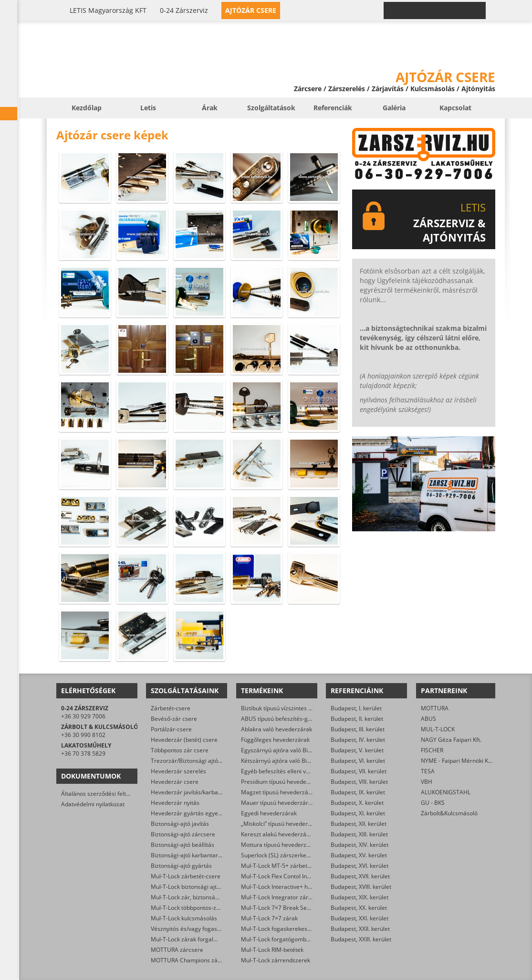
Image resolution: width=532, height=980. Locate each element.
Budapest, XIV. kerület (360, 845)
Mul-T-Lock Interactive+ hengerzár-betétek (297, 887)
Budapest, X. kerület (357, 803)
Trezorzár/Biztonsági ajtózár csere (197, 761)
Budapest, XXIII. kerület (361, 939)
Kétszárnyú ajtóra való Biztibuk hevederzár (298, 761)
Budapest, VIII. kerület (359, 782)
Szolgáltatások (271, 108)
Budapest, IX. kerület (358, 792)
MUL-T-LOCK (438, 729)
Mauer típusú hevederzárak (278, 803)
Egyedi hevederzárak (269, 813)
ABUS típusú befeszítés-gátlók (281, 719)
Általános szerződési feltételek (102, 794)
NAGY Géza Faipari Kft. (451, 740)
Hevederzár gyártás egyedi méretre (198, 813)
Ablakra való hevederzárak (276, 729)
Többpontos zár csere (180, 750)
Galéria (394, 108)
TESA (428, 771)
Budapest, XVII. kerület (360, 876)
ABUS (428, 719)
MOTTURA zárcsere (177, 950)
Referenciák (333, 108)
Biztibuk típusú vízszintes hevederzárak (293, 708)
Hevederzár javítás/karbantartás (194, 792)
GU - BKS (433, 803)
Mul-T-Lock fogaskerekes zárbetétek (289, 929)
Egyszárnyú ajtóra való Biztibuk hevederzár (298, 750)
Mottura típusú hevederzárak (280, 845)
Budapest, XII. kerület (359, 824)
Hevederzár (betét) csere (184, 740)
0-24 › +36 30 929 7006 (440, 11)
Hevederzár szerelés (178, 771)
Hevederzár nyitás (175, 803)
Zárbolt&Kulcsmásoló (449, 813)
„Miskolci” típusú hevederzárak (282, 824)
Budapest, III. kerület (358, 729)
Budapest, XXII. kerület (360, 929)
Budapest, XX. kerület (359, 908)
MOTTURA (435, 708)
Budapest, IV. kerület (358, 740)
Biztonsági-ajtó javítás (180, 824)
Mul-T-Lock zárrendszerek (276, 960)
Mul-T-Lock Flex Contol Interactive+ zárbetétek (302, 876)
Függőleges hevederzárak (275, 740)
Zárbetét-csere (171, 708)
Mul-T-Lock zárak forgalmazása (193, 939)
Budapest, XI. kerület (358, 813)
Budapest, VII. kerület (359, 771)
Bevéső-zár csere (174, 719)
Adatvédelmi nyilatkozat (93, 804)
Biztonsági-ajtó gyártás (181, 866)
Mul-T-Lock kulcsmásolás (184, 918)
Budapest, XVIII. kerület (361, 887)
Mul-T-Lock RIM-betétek (272, 950)
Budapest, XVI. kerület (360, 866)
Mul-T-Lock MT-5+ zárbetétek (280, 866)
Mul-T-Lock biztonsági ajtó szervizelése (203, 887)
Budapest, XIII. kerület (359, 834)
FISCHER (432, 750)
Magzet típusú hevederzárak (279, 792)
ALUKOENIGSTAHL (446, 792)
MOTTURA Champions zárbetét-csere (201, 960)
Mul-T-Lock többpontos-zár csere (194, 908)
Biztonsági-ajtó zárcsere (183, 834)
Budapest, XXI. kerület (360, 918)
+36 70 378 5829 (83, 753)
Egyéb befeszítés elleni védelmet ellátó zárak (301, 771)
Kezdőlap (87, 108)
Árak (210, 108)
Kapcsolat (455, 108)
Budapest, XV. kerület (359, 855)
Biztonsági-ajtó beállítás (183, 845)
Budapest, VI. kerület (358, 761)
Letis (148, 108)
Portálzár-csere (171, 729)
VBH (427, 782)
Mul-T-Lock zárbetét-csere (186, 876)
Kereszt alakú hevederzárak (278, 834)
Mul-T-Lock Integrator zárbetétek (285, 897)
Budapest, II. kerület (357, 719)
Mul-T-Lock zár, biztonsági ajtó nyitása (201, 897)
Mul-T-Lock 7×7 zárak (269, 918)
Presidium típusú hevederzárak (282, 782)
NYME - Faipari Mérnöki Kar (457, 761)
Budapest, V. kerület (357, 750)
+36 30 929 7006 (83, 716)
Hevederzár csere (175, 782)
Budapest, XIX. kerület (360, 897)
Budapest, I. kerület (356, 708)
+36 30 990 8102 (83, 735)
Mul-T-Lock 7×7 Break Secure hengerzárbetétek (304, 908)
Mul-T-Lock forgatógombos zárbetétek (292, 939)
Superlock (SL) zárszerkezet (278, 855)
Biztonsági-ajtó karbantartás (188, 855)
